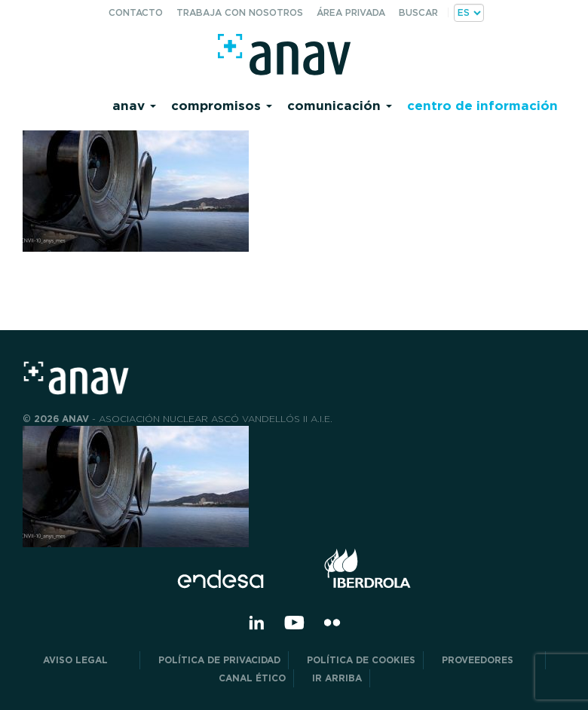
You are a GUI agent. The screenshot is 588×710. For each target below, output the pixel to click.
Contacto (136, 12)
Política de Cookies (361, 660)
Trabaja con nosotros (240, 12)
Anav (134, 105)
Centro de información (482, 105)
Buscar (418, 12)
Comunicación (340, 105)
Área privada (351, 12)
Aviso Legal (87, 660)
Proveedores (490, 660)
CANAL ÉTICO (252, 678)
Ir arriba (337, 678)
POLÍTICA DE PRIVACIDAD (219, 660)
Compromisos (222, 105)
